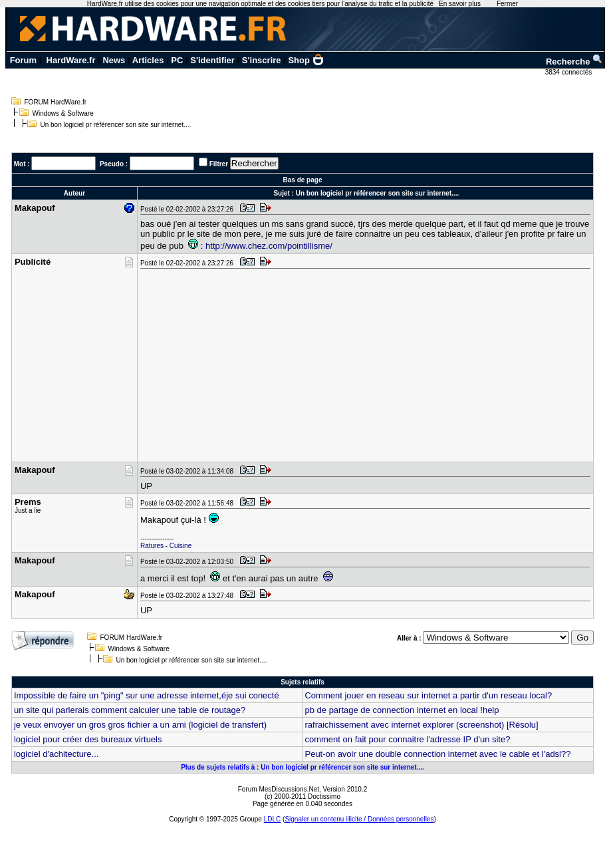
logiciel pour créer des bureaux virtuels (88, 739)
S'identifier (212, 60)
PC (177, 60)
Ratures (152, 546)
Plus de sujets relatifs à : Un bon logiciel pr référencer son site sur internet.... (302, 767)
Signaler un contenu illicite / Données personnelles (359, 819)
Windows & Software (63, 113)
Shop (306, 60)
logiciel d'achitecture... (57, 754)
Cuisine (181, 546)
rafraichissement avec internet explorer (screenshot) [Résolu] (421, 725)
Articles (148, 60)
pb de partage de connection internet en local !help (402, 710)
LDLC (273, 819)
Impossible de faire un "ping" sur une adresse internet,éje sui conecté (147, 695)
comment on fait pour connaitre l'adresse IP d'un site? (407, 739)
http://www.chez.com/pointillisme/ (269, 246)
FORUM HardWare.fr (56, 102)
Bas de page (303, 180)
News (114, 60)
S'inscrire (262, 60)
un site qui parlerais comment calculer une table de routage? (130, 710)
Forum (23, 60)
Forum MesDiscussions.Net (279, 789)
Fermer (507, 4)
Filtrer (219, 164)
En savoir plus (460, 4)
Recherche (574, 62)
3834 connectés (569, 72)
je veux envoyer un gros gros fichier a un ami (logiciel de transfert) (140, 725)
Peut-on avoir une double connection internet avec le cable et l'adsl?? (437, 754)
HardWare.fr (71, 60)
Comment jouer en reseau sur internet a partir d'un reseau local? (428, 695)
